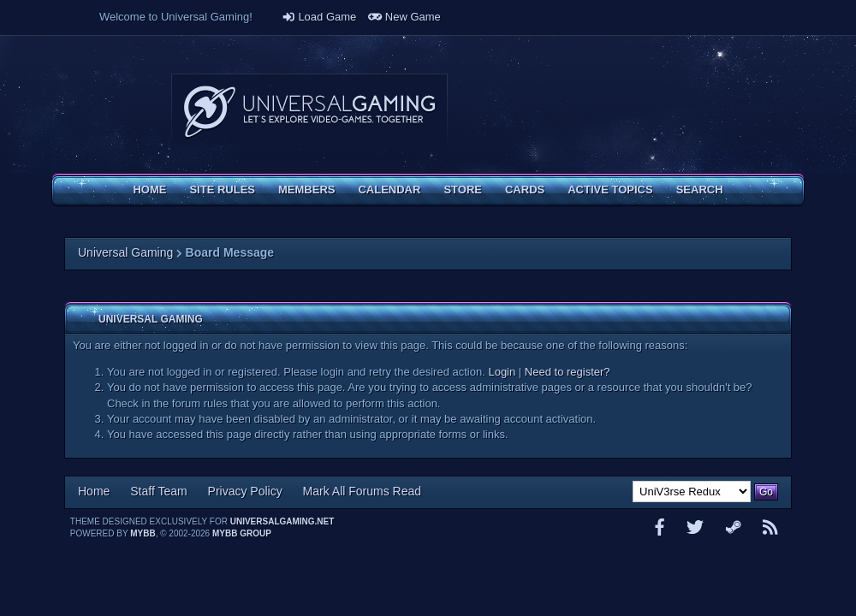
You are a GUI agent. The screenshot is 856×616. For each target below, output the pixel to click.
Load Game (319, 17)
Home (149, 190)
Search (700, 190)
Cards (525, 190)
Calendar (389, 190)
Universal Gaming (125, 252)
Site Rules (222, 190)
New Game (404, 17)
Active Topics (610, 190)
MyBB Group (242, 533)
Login (502, 372)
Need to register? (568, 372)
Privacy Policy (245, 491)
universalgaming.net (282, 521)
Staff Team (158, 491)
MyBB (143, 533)
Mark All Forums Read (362, 491)
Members (306, 190)
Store (463, 190)
